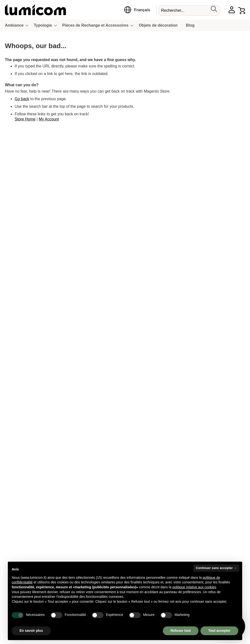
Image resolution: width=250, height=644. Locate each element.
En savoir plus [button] (31, 631)
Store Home (25, 119)
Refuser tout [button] (181, 631)
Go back (22, 99)
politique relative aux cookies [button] (194, 587)
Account (232, 10)
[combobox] (189, 11)
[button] (142, 10)
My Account (49, 119)
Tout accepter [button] (219, 631)
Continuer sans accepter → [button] (216, 568)
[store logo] (62, 10)
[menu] (125, 25)
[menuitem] (15, 25)
